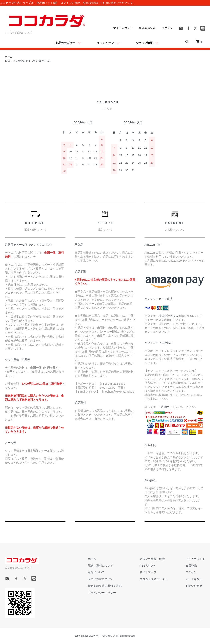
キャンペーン (106, 43)
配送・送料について (100, 566)
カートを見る (194, 579)
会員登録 (191, 566)
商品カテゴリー (65, 43)
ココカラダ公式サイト (154, 579)
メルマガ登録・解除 (152, 559)
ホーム (9, 57)
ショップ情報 (144, 43)
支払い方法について (100, 579)
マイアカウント (123, 28)
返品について (96, 572)
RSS (142, 566)
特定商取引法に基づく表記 (105, 586)
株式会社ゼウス (168, 316)
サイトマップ (148, 572)
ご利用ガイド (167, 407)
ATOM (151, 566)
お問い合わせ (194, 586)
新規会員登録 (147, 28)
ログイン (167, 28)
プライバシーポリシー (102, 593)
